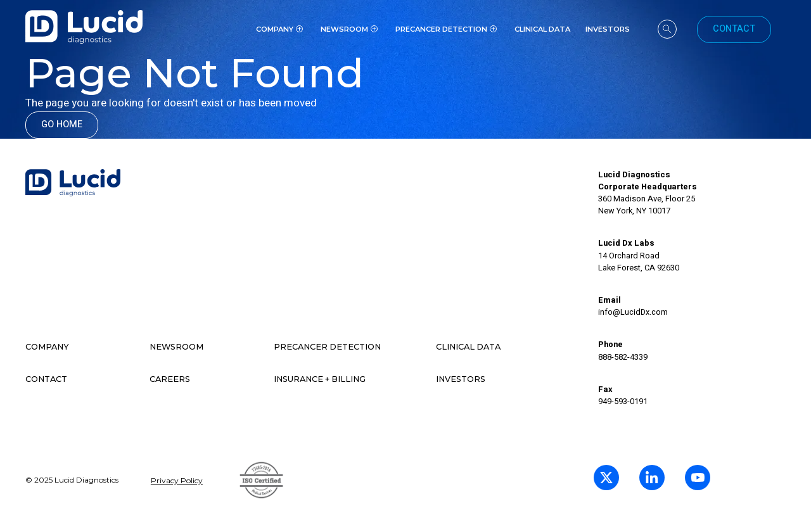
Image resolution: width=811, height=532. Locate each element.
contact (46, 379)
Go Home (62, 124)
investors (608, 29)
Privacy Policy (177, 480)
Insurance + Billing (320, 379)
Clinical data (468, 347)
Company (47, 347)
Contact (734, 29)
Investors (461, 379)
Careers (170, 379)
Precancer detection (327, 347)
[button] (281, 29)
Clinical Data (542, 29)
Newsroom (176, 347)
